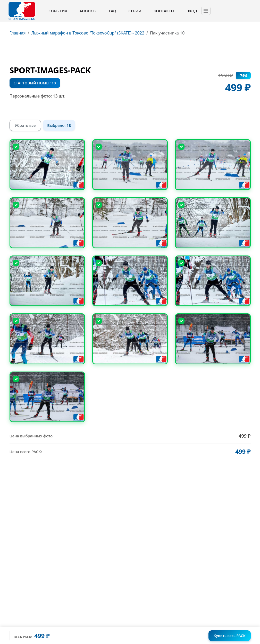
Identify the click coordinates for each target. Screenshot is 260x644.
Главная (18, 33)
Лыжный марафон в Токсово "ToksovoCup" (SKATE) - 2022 (88, 33)
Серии (135, 11)
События (58, 11)
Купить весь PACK (229, 636)
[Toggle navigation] (206, 11)
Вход (192, 11)
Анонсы (88, 11)
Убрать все (25, 125)
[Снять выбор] (16, 147)
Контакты (164, 11)
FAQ (112, 11)
